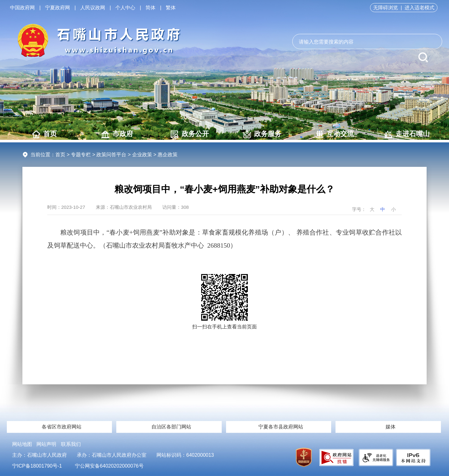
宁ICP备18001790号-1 (37, 466)
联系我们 (71, 444)
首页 (45, 134)
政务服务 (262, 134)
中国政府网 (22, 8)
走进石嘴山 (407, 134)
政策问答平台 (111, 155)
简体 (150, 8)
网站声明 (46, 444)
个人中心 (125, 8)
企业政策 (142, 155)
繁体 (171, 8)
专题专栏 (81, 155)
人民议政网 (93, 8)
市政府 (117, 134)
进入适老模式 (419, 8)
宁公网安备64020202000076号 (109, 466)
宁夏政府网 (58, 8)
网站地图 (22, 444)
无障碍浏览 (386, 8)
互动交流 (335, 134)
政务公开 (190, 134)
